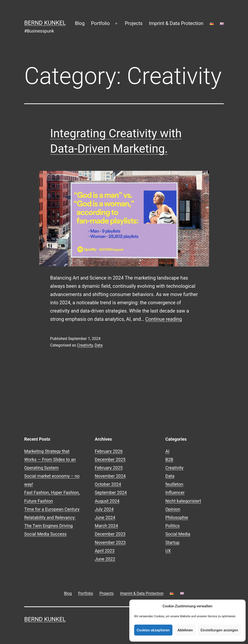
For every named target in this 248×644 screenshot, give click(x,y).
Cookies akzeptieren (153, 630)
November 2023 (110, 542)
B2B (169, 459)
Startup (173, 542)
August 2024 (107, 501)
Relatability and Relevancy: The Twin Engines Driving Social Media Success (50, 526)
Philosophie (177, 517)
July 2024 (104, 509)
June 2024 (105, 517)
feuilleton (174, 484)
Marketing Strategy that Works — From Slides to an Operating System (50, 459)
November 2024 (110, 476)
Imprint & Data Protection (176, 23)
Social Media (178, 534)
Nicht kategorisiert (183, 501)
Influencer (175, 492)
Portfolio (100, 23)
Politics (173, 526)
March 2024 (106, 526)
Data (99, 345)
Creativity (85, 345)
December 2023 (110, 534)
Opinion (173, 509)
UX (168, 551)
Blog (80, 23)
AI (167, 451)
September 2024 (111, 492)
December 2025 (110, 459)
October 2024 (108, 484)
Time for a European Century (52, 509)
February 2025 (109, 468)
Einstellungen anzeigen (219, 630)
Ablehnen (185, 630)
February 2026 (109, 451)
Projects (134, 23)
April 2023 (105, 551)
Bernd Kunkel (45, 23)
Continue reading (164, 319)
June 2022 (105, 559)
